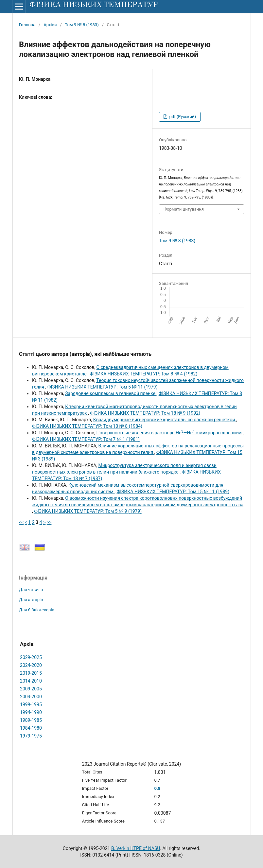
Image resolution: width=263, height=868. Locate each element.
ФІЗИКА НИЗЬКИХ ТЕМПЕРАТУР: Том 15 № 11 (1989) (173, 492)
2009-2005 (31, 689)
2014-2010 (31, 681)
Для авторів (31, 600)
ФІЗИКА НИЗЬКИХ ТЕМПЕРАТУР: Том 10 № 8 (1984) (87, 426)
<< (21, 522)
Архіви (50, 25)
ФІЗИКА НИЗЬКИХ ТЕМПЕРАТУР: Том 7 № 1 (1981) (86, 439)
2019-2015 (31, 673)
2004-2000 (31, 697)
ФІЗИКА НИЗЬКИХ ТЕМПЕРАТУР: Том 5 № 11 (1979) (103, 387)
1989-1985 (31, 720)
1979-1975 (31, 736)
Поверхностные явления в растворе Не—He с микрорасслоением (170, 433)
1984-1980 (31, 728)
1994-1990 (31, 712)
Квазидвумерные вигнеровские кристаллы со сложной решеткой (165, 420)
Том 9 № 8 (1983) (82, 25)
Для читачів (31, 590)
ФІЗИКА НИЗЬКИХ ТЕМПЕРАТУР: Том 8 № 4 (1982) (143, 374)
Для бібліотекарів (37, 610)
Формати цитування (184, 209)
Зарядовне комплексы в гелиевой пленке (111, 393)
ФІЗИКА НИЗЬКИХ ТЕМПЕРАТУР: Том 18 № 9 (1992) (145, 413)
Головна (27, 25)
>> (49, 522)
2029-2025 (31, 657)
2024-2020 (31, 665)
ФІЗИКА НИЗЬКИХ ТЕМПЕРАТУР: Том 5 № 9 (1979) (88, 511)
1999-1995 (31, 704)
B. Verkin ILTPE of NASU (136, 848)
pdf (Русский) (182, 117)
